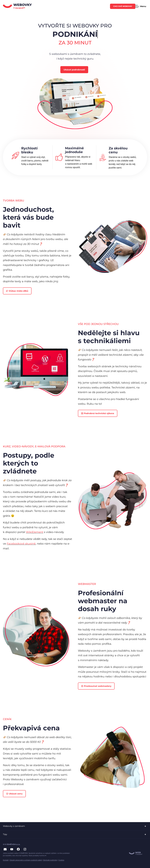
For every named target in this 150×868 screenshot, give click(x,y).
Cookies (61, 860)
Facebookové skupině (21, 544)
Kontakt (6, 860)
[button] (75, 826)
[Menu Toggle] (141, 6)
